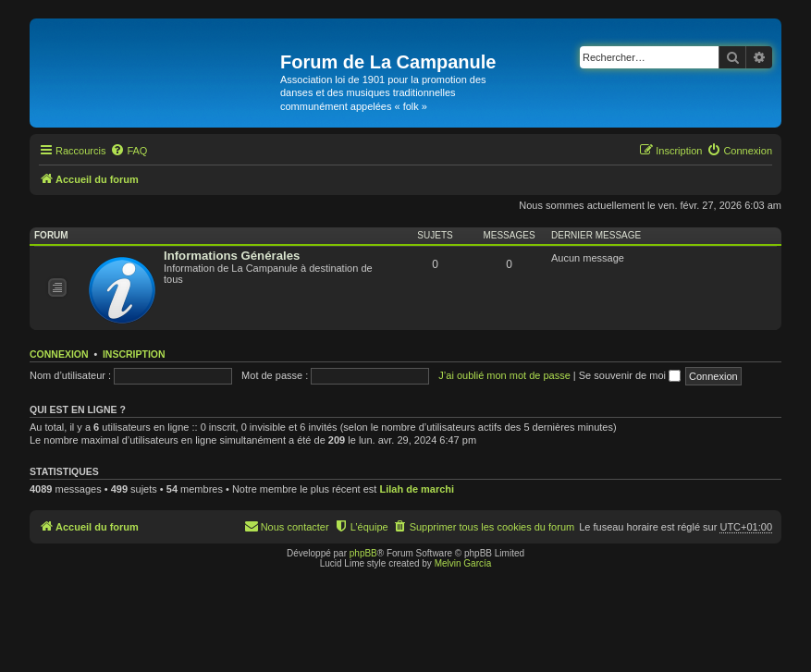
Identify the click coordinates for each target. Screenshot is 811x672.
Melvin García (463, 563)
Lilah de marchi (417, 489)
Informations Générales (232, 256)
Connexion (59, 354)
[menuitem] (129, 151)
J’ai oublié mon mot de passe (504, 375)
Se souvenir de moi (630, 375)
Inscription (134, 354)
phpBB (363, 553)
